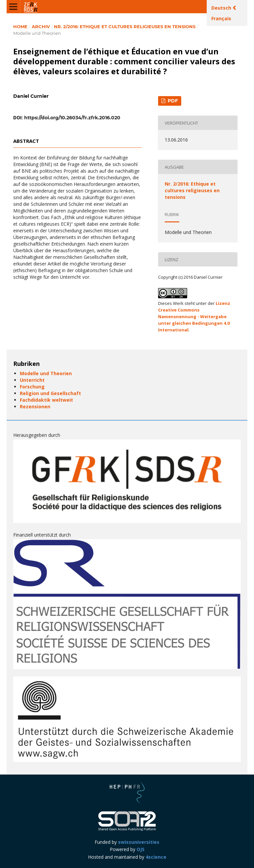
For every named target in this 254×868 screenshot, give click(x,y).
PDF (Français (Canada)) (170, 102)
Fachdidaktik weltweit (46, 400)
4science (156, 857)
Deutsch (222, 8)
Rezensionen (35, 406)
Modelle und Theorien (46, 373)
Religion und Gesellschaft (50, 393)
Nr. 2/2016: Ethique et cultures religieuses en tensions (125, 27)
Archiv (41, 27)
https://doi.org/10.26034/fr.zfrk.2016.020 (72, 118)
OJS (141, 849)
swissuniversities (139, 842)
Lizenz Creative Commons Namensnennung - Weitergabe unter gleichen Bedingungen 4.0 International (194, 317)
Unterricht (32, 380)
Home (20, 27)
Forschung (32, 387)
